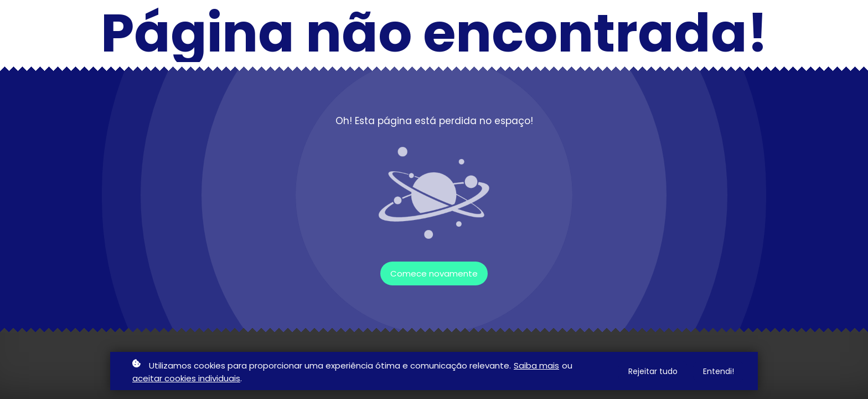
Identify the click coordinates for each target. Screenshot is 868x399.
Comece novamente (434, 273)
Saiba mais (536, 365)
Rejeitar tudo (653, 371)
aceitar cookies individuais (186, 378)
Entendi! (719, 371)
